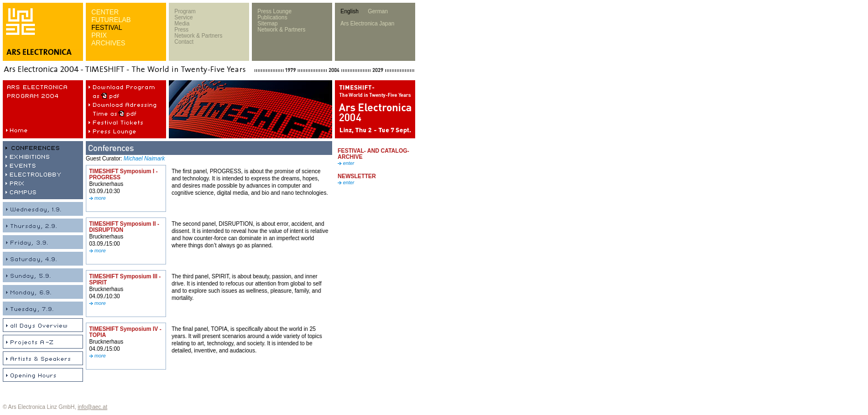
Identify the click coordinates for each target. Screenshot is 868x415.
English (350, 11)
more (97, 198)
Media (182, 24)
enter (346, 163)
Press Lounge (275, 11)
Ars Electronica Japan (367, 24)
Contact (184, 42)
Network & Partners (198, 36)
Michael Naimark (144, 159)
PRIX (99, 35)
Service (184, 17)
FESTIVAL (107, 28)
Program (185, 11)
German (378, 11)
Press (182, 30)
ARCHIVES (108, 43)
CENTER (105, 12)
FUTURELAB (111, 20)
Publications (272, 17)
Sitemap (268, 24)
